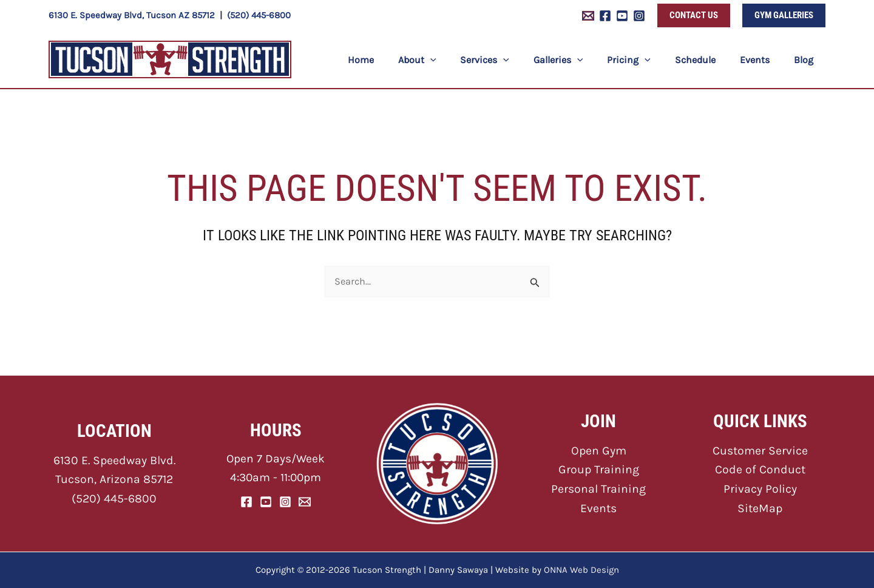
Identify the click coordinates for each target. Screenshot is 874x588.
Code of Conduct (760, 469)
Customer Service (760, 451)
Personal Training (599, 488)
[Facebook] (605, 16)
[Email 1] (588, 16)
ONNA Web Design (581, 570)
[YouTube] (622, 16)
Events (598, 506)
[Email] (305, 501)
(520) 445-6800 (259, 15)
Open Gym (599, 451)
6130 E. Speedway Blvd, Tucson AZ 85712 (132, 15)
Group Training (599, 469)
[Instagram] (639, 16)
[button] (694, 15)
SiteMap (760, 506)
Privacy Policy (760, 488)
